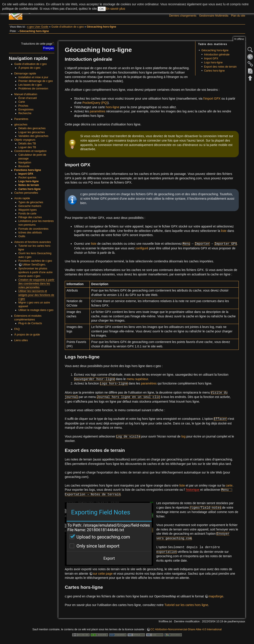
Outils (22, 236)
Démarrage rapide (25, 74)
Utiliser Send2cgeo (34, 265)
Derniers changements (183, 16)
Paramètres (21, 119)
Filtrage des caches (30, 217)
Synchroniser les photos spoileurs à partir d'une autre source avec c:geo (35, 272)
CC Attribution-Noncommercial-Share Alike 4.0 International (186, 629)
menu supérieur (137, 379)
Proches (23, 106)
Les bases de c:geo (30, 85)
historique (193, 490)
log (183, 436)
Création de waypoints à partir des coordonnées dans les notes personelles (36, 284)
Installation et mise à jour (33, 77)
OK (102, 9)
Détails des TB (27, 144)
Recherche (25, 113)
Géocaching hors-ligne (102, 27)
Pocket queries (27, 178)
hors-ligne (112, 107)
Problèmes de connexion (33, 89)
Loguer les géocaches (32, 132)
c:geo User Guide (38, 27)
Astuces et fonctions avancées (33, 242)
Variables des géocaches (33, 136)
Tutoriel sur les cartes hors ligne (186, 605)
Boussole (24, 166)
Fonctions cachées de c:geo (35, 261)
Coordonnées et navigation (31, 151)
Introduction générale (217, 55)
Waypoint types (28, 210)
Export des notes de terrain (220, 67)
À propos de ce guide (27, 335)
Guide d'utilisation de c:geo (68, 27)
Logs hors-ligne (29, 181)
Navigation (25, 163)
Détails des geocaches (32, 128)
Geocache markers (30, 206)
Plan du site (238, 16)
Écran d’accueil (28, 98)
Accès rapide (22, 198)
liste (224, 231)
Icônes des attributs (30, 233)
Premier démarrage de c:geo (36, 81)
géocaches (21, 125)
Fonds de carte (27, 214)
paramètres (98, 111)
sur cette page (103, 574)
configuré (142, 248)
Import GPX (26, 174)
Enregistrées (26, 110)
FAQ (17, 329)
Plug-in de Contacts (30, 323)
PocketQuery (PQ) (95, 103)
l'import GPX (212, 98)
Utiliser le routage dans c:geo (36, 310)
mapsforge (216, 596)
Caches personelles (26, 193)
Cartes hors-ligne (30, 189)
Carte (22, 102)
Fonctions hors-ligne (28, 170)
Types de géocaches (31, 202)
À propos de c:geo (29, 68)
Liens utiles (21, 340)
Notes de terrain (29, 185)
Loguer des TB (27, 147)
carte (229, 485)
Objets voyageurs (25, 140)
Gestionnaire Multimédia (214, 16)
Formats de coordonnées (33, 229)
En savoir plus (115, 9)
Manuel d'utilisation (26, 94)
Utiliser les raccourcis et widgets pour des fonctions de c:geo (36, 295)
